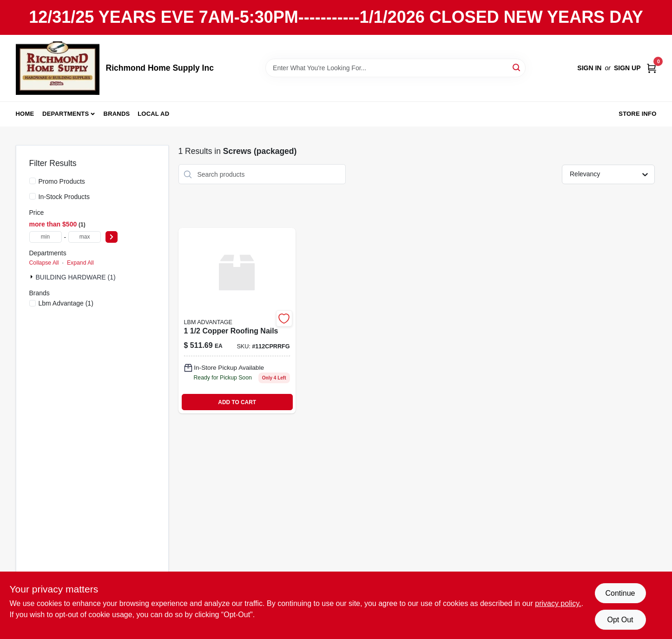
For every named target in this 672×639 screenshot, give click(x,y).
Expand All (80, 263)
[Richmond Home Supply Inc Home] (58, 68)
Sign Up (627, 68)
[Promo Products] (33, 181)
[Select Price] (112, 237)
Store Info (637, 114)
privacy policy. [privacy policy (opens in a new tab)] (558, 603)
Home (25, 114)
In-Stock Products (64, 197)
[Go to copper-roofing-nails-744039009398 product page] (237, 321)
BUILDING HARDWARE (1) (76, 277)
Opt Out (620, 620)
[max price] (85, 237)
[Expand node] (33, 277)
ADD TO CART (237, 402)
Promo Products (62, 181)
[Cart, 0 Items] (652, 68)
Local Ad (153, 114)
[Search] (517, 67)
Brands (117, 114)
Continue (620, 593)
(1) (66, 303)
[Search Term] (395, 68)
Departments (66, 114)
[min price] (46, 237)
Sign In (589, 68)
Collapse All (44, 263)
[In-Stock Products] (33, 196)
